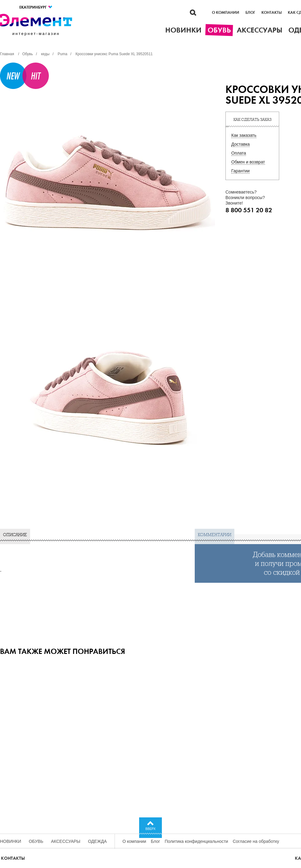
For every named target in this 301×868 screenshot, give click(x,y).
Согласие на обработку (256, 841)
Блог (250, 13)
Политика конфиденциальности (196, 841)
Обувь (36, 841)
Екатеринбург (36, 7)
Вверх (151, 829)
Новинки (11, 841)
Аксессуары (66, 841)
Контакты (272, 13)
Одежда (98, 841)
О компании (226, 13)
